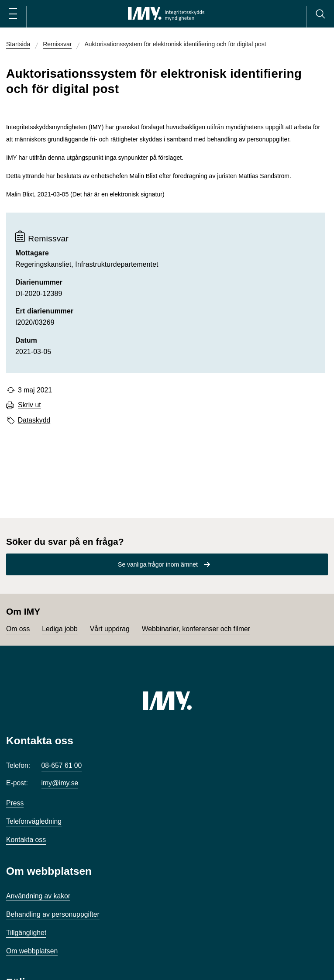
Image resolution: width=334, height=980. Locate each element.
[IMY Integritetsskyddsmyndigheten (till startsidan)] (166, 14)
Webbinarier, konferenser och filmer (196, 629)
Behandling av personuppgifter (53, 914)
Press (15, 803)
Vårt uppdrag (110, 629)
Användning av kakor (38, 896)
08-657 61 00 (62, 765)
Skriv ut (29, 405)
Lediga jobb (60, 629)
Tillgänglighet (26, 933)
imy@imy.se (60, 783)
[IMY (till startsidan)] (167, 701)
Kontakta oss (26, 840)
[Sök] (320, 14)
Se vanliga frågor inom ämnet (158, 564)
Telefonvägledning (34, 821)
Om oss (18, 629)
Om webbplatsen (32, 951)
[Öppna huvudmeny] (13, 14)
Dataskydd (34, 420)
